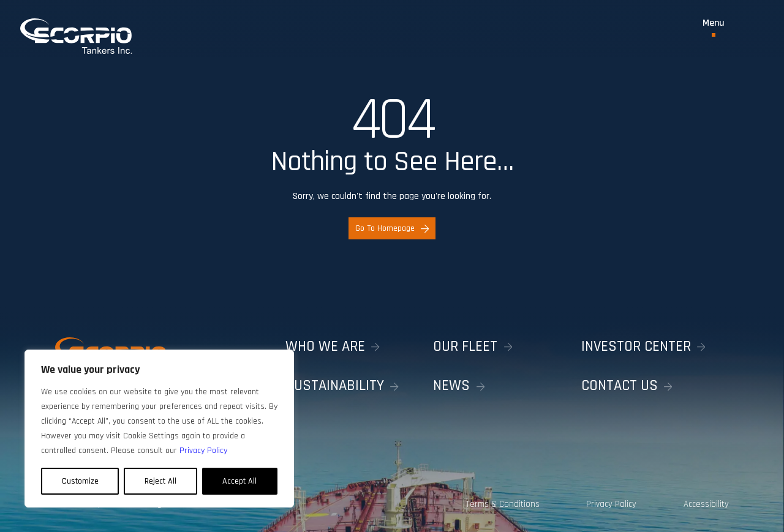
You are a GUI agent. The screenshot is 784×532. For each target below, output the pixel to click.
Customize (80, 481)
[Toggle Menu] (714, 28)
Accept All (239, 481)
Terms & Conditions (503, 504)
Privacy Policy (611, 504)
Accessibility (706, 504)
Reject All (160, 481)
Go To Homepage (392, 228)
